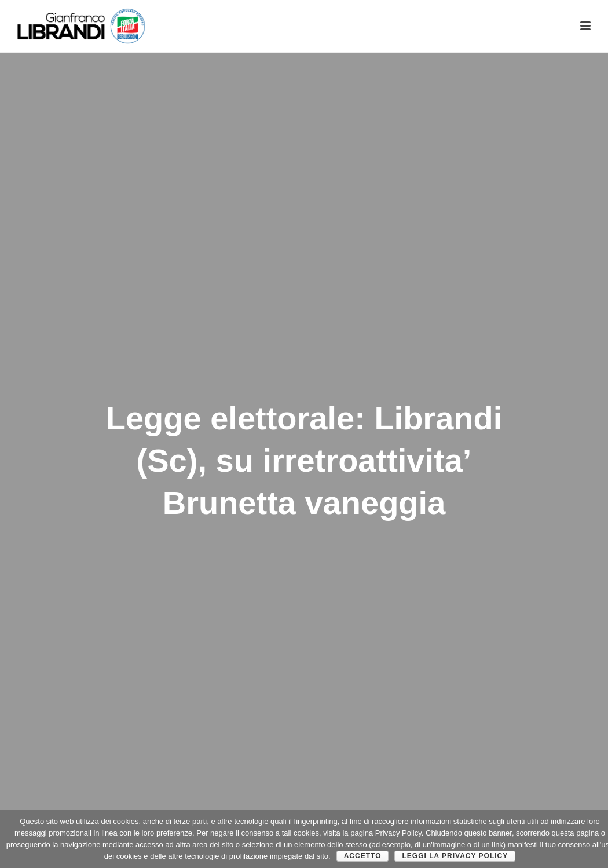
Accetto (363, 856)
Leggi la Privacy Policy (455, 856)
